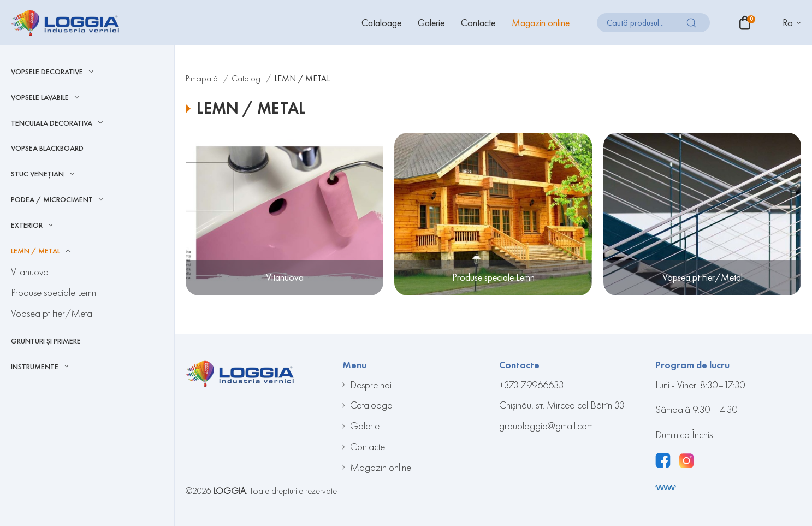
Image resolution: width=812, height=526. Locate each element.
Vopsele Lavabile (40, 97)
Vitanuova (30, 272)
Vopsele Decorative (47, 72)
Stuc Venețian (37, 174)
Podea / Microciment (52, 200)
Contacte (478, 23)
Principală (202, 78)
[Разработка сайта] (666, 488)
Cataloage (381, 23)
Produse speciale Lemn (54, 292)
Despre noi (371, 385)
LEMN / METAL (35, 251)
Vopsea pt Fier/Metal (52, 313)
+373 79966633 (532, 385)
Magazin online (541, 23)
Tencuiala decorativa (52, 123)
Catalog (246, 78)
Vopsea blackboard (47, 148)
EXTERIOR (27, 225)
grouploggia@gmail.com (546, 426)
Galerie (431, 23)
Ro (788, 23)
